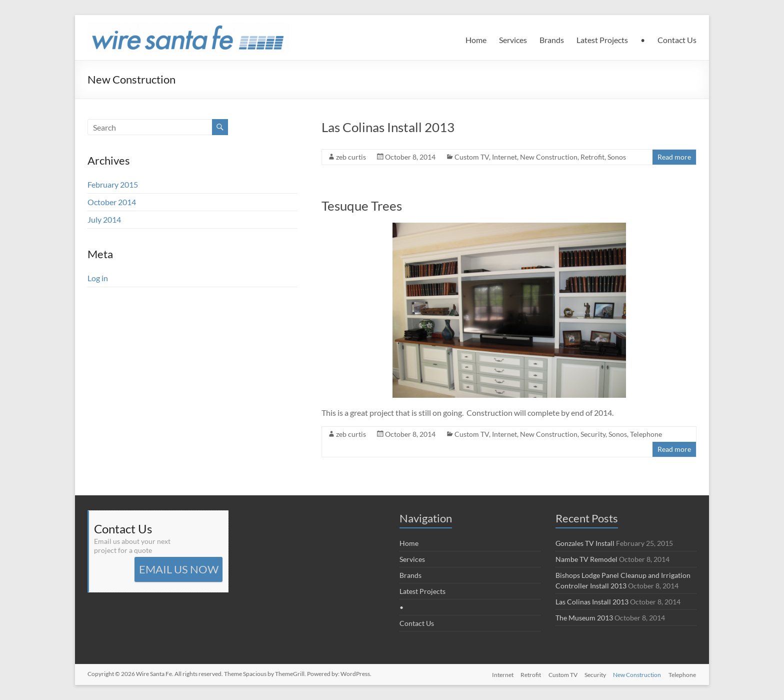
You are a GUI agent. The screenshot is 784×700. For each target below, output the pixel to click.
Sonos (617, 157)
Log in (98, 278)
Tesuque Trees (362, 206)
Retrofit (592, 157)
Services (513, 40)
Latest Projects (602, 40)
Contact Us (677, 40)
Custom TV (472, 157)
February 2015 (113, 184)
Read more (674, 157)
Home (476, 40)
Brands (552, 40)
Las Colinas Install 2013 (388, 127)
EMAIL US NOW (179, 569)
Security (593, 434)
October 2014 (112, 202)
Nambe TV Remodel (586, 559)
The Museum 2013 (584, 618)
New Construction (549, 157)
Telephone (646, 434)
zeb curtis (351, 157)
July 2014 (104, 219)
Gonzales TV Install (585, 543)
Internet (504, 157)
